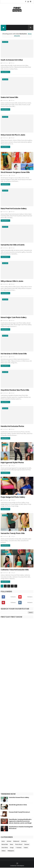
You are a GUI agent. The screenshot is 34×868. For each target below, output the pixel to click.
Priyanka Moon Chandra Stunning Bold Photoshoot (21, 828)
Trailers (26, 848)
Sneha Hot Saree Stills (9, 98)
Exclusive (5, 42)
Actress (9, 842)
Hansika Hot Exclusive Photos (12, 426)
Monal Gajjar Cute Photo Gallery (14, 318)
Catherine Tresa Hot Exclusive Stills (15, 570)
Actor (3, 842)
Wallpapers (11, 851)
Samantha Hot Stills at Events (13, 245)
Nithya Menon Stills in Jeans (12, 281)
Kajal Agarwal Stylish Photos (12, 463)
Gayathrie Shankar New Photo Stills (15, 390)
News (12, 845)
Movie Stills (5, 845)
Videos (4, 851)
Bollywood (16, 842)
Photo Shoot (19, 845)
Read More (5, 72)
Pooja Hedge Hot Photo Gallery (13, 497)
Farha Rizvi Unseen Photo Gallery (19, 798)
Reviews (27, 845)
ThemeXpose (20, 866)
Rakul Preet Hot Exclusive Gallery (14, 209)
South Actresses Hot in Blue (12, 60)
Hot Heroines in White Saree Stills (14, 354)
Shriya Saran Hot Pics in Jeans (13, 135)
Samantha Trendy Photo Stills (13, 534)
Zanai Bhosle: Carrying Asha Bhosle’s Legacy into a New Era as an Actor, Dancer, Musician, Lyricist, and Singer (20, 821)
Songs (12, 848)
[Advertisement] (17, 20)
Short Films (5, 848)
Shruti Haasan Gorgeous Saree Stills (15, 172)
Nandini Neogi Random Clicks (18, 805)
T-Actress (19, 848)
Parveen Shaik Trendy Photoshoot (19, 812)
